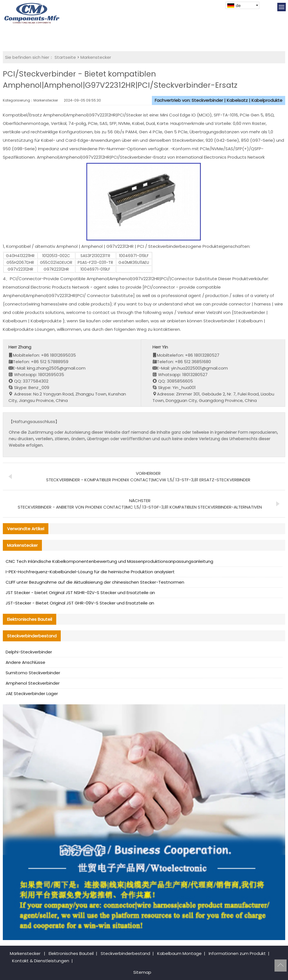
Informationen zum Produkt (237, 953)
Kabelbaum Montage (179, 953)
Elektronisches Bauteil (71, 953)
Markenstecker (96, 57)
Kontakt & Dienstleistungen (41, 961)
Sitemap (142, 972)
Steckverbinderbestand (125, 953)
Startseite (65, 57)
